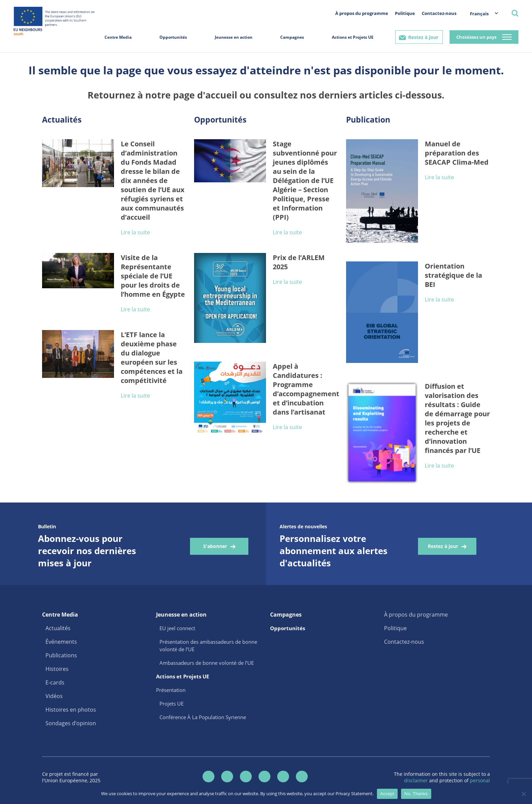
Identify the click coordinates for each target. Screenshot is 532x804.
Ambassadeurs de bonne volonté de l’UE (207, 663)
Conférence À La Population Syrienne (203, 717)
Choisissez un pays (476, 37)
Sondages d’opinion (71, 723)
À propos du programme (362, 13)
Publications (61, 655)
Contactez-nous (439, 13)
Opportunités (173, 37)
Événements (61, 642)
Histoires (57, 669)
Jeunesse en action (234, 37)
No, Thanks (416, 794)
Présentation (171, 690)
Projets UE (172, 703)
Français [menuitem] (479, 14)
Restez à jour (423, 37)
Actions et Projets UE (353, 37)
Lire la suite (135, 232)
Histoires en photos (71, 710)
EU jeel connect (177, 628)
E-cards (55, 682)
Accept (387, 794)
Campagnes (292, 37)
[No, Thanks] (524, 794)
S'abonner (215, 546)
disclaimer (417, 780)
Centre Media (118, 37)
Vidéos (54, 696)
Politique (405, 13)
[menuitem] (481, 13)
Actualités (58, 628)
